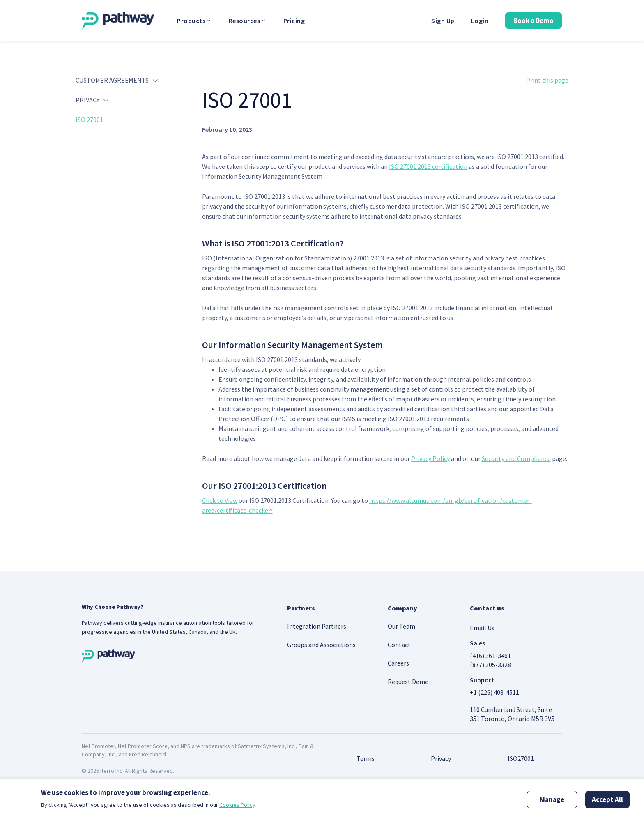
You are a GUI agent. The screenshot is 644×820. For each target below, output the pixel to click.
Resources (248, 21)
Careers (398, 663)
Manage (552, 799)
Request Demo (408, 682)
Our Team (401, 626)
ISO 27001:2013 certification (428, 166)
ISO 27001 (89, 120)
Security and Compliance (516, 458)
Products (195, 21)
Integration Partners (317, 626)
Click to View (220, 500)
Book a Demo (534, 21)
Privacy (441, 758)
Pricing (294, 21)
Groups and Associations (321, 645)
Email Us (482, 628)
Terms (366, 758)
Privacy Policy (430, 458)
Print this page (547, 80)
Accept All (607, 799)
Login (480, 21)
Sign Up (443, 21)
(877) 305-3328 (490, 665)
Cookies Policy (237, 805)
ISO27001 (521, 758)
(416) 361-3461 (490, 656)
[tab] (133, 84)
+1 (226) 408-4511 (494, 692)
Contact (399, 645)
